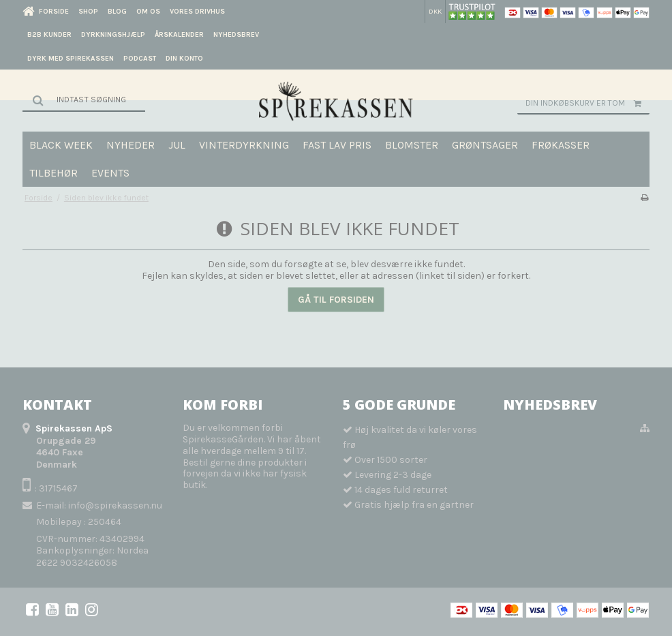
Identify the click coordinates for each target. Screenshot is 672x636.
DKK (435, 11)
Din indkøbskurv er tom (587, 103)
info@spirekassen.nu (115, 505)
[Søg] (84, 100)
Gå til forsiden (336, 300)
